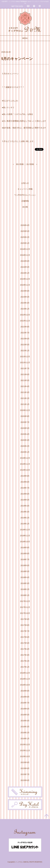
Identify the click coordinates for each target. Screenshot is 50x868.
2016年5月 (25, 715)
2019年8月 (25, 482)
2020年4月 (25, 434)
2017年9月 (25, 619)
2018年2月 (25, 589)
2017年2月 (25, 661)
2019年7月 (25, 488)
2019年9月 (25, 476)
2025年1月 (25, 243)
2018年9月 (25, 548)
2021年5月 (25, 380)
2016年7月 (25, 703)
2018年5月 (25, 571)
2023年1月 (25, 309)
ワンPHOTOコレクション (25, 195)
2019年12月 (25, 458)
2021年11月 (25, 363)
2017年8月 (25, 625)
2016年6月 (25, 709)
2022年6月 (25, 339)
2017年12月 (25, 601)
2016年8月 (25, 697)
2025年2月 (25, 237)
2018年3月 (25, 583)
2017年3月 (25, 655)
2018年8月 (25, 554)
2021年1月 (25, 404)
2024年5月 (25, 267)
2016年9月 (25, 691)
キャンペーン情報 (25, 189)
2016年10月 (25, 685)
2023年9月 (25, 291)
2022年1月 (25, 351)
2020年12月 (25, 410)
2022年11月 (25, 321)
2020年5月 (25, 428)
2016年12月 (25, 673)
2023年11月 (25, 285)
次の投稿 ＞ (32, 164)
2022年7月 (25, 333)
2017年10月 (25, 613)
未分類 (25, 207)
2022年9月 (25, 327)
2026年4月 (25, 225)
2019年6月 (25, 494)
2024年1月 (25, 273)
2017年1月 (25, 667)
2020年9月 (25, 416)
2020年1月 (25, 452)
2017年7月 (25, 631)
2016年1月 (25, 739)
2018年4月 (25, 577)
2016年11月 (25, 679)
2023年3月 (25, 303)
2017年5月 (25, 643)
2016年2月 (25, 733)
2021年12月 (25, 357)
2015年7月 (25, 774)
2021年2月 (25, 398)
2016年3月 (25, 727)
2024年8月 (25, 261)
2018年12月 (25, 530)
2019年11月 (25, 464)
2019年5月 (25, 500)
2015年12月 (25, 745)
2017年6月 (25, 637)
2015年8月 (25, 768)
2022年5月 (25, 345)
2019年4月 (25, 506)
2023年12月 (25, 279)
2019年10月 (25, 470)
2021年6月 (25, 374)
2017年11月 (25, 607)
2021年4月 (25, 386)
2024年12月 (25, 249)
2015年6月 (25, 780)
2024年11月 (25, 255)
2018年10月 (25, 542)
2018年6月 (25, 565)
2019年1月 (25, 524)
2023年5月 (25, 297)
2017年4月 (25, 649)
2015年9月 (25, 762)
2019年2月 (25, 518)
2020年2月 (25, 446)
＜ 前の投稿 (18, 164)
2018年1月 (25, 595)
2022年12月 (25, 315)
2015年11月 (25, 750)
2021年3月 (25, 392)
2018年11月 (25, 536)
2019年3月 (25, 512)
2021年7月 (25, 368)
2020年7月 (25, 422)
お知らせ (25, 183)
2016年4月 (25, 721)
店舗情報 (25, 201)
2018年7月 (25, 559)
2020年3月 (25, 440)
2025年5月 (25, 231)
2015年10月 (25, 756)
